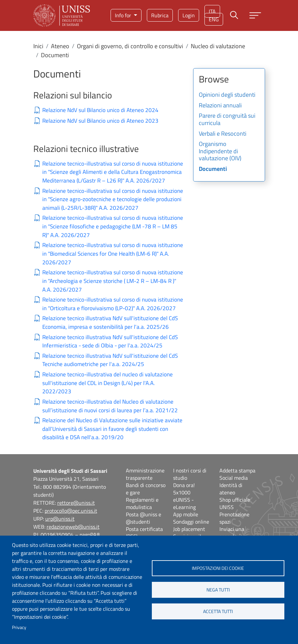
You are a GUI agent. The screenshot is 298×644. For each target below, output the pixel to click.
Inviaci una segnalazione (234, 533)
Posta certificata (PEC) (144, 533)
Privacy (19, 627)
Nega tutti (218, 590)
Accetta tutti (218, 611)
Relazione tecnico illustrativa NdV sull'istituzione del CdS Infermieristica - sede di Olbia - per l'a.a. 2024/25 (110, 342)
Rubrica (160, 15)
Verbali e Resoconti (223, 134)
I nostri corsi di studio (190, 474)
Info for (124, 15)
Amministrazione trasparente (145, 474)
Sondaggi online (191, 522)
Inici (38, 46)
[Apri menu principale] (255, 15)
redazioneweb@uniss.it (73, 527)
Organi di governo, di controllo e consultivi (130, 46)
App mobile (186, 514)
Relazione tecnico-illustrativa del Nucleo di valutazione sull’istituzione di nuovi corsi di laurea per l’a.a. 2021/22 (110, 406)
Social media (234, 478)
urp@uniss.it (60, 519)
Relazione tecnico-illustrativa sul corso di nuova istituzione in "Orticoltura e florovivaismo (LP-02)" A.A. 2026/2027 (113, 304)
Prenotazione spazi (234, 518)
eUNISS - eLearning (184, 503)
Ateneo (60, 46)
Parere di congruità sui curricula (227, 120)
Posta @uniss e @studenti (144, 518)
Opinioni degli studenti (227, 95)
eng (214, 19)
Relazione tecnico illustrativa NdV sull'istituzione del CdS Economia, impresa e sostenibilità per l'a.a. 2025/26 (110, 323)
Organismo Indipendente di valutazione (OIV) (220, 151)
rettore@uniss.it (76, 503)
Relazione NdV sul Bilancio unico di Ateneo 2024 (100, 110)
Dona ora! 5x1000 (184, 489)
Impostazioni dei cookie (218, 568)
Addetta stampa (237, 470)
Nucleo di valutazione (218, 46)
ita (212, 11)
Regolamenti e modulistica (142, 503)
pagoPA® (90, 535)
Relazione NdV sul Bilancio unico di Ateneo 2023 (100, 121)
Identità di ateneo (231, 489)
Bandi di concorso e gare (146, 489)
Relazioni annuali (220, 106)
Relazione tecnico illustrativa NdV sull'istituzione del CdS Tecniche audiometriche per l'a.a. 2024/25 (110, 360)
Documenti (213, 169)
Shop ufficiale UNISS (235, 503)
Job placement (189, 529)
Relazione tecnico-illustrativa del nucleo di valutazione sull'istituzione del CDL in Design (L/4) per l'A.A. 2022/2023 (108, 383)
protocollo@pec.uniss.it (71, 511)
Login (189, 15)
